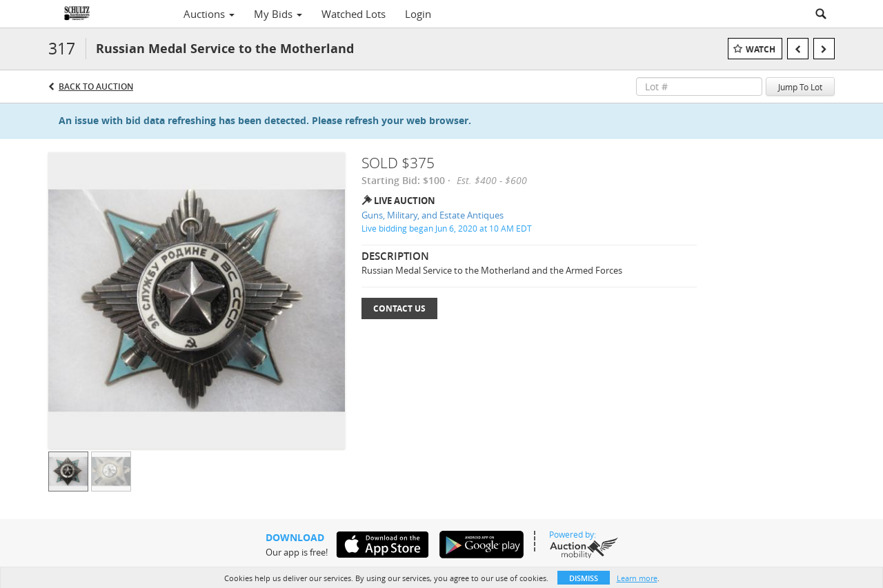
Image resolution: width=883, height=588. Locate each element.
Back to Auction (96, 87)
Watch (761, 49)
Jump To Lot (800, 87)
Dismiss (584, 578)
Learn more (637, 578)
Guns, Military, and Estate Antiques (433, 215)
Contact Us (399, 308)
